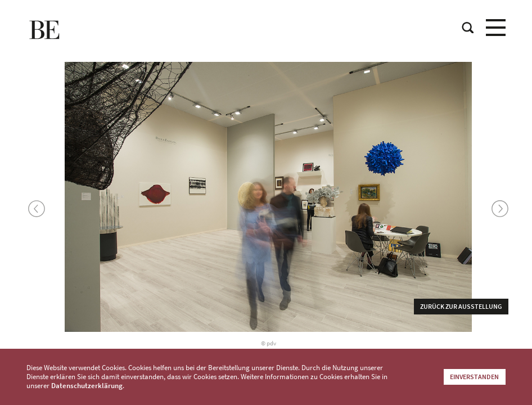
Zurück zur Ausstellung (461, 306)
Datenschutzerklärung (87, 386)
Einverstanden (474, 377)
